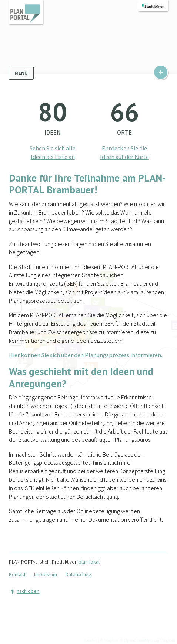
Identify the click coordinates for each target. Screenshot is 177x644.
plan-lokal (89, 562)
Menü (21, 73)
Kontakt (17, 575)
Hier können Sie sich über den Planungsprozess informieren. (86, 355)
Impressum (46, 575)
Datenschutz (79, 575)
